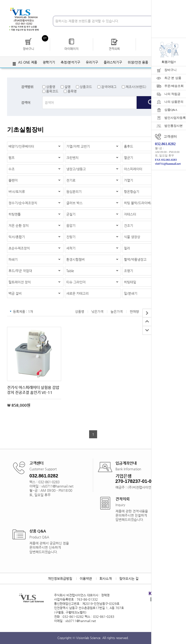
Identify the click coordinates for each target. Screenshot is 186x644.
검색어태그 (109, 87)
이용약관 (86, 578)
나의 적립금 (172, 94)
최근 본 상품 (173, 78)
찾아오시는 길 (129, 578)
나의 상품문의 (174, 102)
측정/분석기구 (70, 62)
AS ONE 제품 (28, 62)
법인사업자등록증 (175, 118)
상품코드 (86, 87)
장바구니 (170, 70)
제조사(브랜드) (136, 87)
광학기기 (49, 62)
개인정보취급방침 (60, 578)
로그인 (119, 5)
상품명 (51, 87)
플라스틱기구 (113, 62)
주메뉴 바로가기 (0, 0)
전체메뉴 (14, 64)
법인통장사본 (174, 126)
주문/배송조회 (174, 86)
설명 (67, 87)
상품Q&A (171, 110)
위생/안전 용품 (138, 62)
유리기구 (92, 62)
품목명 (72, 91)
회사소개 (106, 578)
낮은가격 (97, 312)
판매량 (134, 312)
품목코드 (52, 91)
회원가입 (136, 5)
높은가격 (117, 312)
